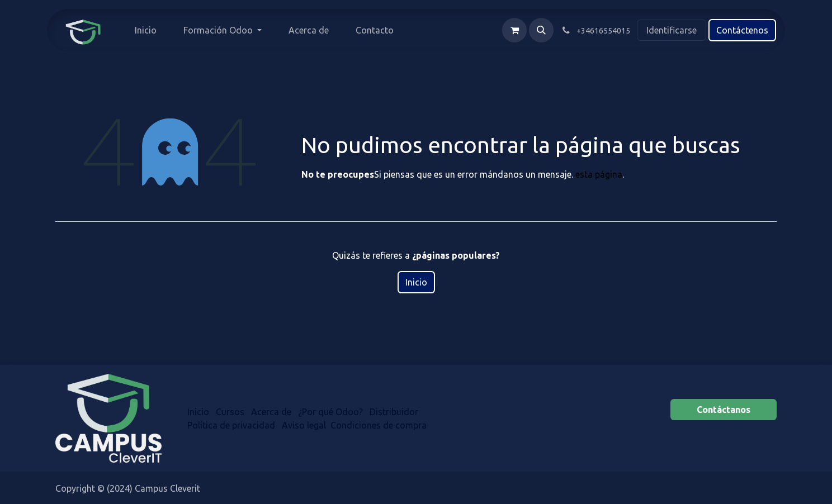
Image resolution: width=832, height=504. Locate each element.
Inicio (416, 282)
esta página (599, 174)
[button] (541, 30)
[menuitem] (146, 30)
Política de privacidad (231, 425)
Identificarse (672, 30)
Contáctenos (742, 30)
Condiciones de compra (379, 425)
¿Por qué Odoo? (330, 412)
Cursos (230, 412)
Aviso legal (304, 425)
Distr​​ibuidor (395, 412)
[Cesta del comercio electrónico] (514, 30)
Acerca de (271, 412)
